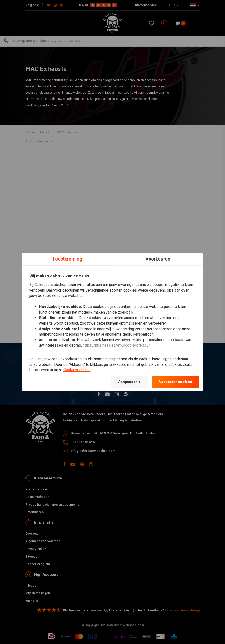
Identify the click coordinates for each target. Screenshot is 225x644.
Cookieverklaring (78, 370)
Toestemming (67, 259)
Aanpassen (126, 382)
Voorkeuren (158, 259)
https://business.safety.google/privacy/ (116, 345)
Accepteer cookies (174, 382)
